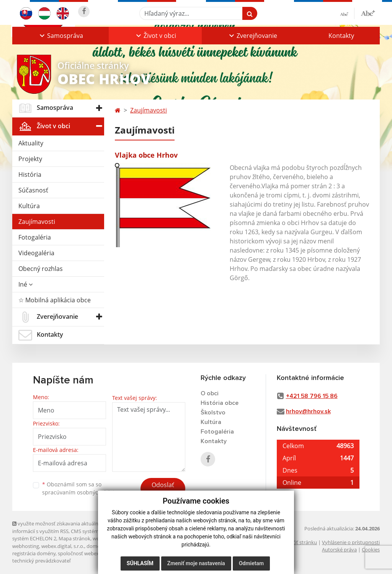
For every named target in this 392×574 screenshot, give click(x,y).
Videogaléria (36, 253)
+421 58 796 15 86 (312, 396)
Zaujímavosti (37, 222)
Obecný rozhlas (41, 269)
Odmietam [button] (251, 563)
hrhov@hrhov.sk (308, 411)
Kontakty (341, 36)
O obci (210, 393)
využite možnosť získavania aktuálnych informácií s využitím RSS (59, 527)
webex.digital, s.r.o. (63, 546)
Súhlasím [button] (140, 563)
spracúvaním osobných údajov (81, 492)
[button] (60, 36)
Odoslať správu (163, 489)
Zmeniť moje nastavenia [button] (196, 563)
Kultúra (29, 206)
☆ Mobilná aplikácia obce (55, 300)
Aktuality (31, 143)
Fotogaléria (35, 237)
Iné (25, 284)
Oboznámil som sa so (81, 488)
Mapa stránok (74, 538)
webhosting (26, 546)
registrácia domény (34, 553)
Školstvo (213, 413)
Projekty (30, 159)
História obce (220, 403)
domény (96, 546)
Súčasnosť (33, 190)
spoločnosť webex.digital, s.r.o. (92, 553)
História (30, 174)
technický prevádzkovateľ (41, 561)
